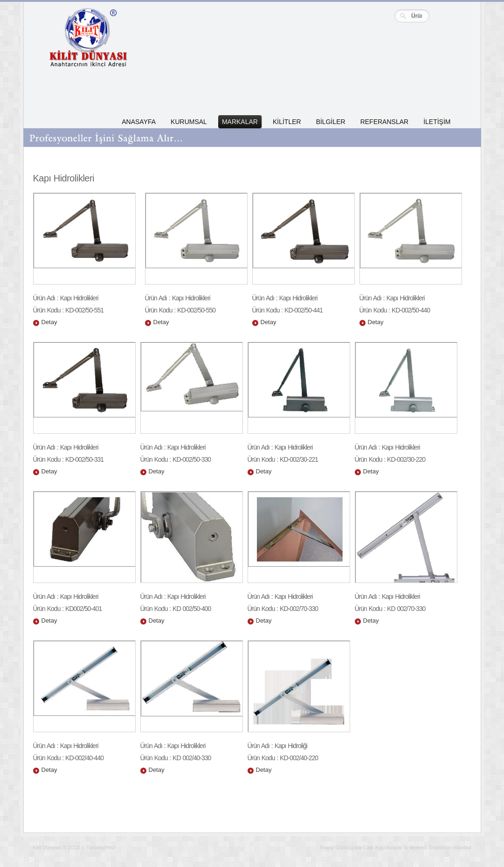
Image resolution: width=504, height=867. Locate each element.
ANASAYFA (139, 122)
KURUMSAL (189, 122)
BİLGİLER (331, 122)
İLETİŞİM (437, 122)
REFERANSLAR (384, 122)
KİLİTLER (287, 122)
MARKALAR (240, 122)
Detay (49, 322)
